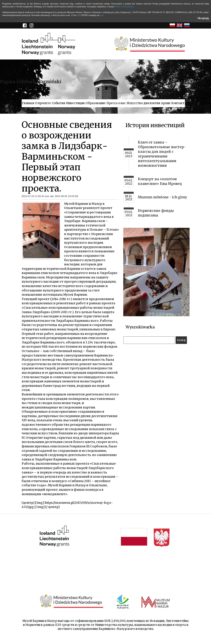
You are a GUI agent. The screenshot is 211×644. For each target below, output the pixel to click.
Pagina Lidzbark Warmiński (31, 82)
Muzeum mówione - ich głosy (163, 197)
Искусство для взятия (143, 103)
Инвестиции (75, 103)
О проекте (43, 103)
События (58, 103)
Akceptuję (203, 18)
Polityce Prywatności (124, 7)
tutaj (102, 15)
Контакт (178, 103)
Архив (166, 103)
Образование (96, 103)
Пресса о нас (116, 103)
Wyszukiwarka (140, 327)
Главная (28, 103)
